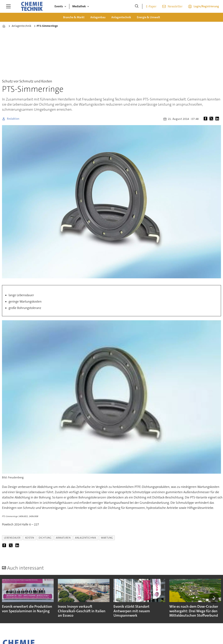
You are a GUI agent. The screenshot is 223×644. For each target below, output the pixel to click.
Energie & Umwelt (148, 17)
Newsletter (175, 6)
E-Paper (151, 6)
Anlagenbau (98, 17)
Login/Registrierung (206, 6)
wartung (107, 538)
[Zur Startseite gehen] (32, 6)
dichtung (45, 538)
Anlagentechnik (121, 17)
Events (59, 6)
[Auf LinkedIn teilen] (218, 119)
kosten (30, 538)
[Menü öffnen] (8, 6)
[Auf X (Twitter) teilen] (212, 119)
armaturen (63, 538)
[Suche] (137, 6)
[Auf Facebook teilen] (206, 119)
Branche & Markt (74, 17)
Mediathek (79, 6)
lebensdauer (12, 538)
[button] (214, 598)
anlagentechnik (86, 538)
